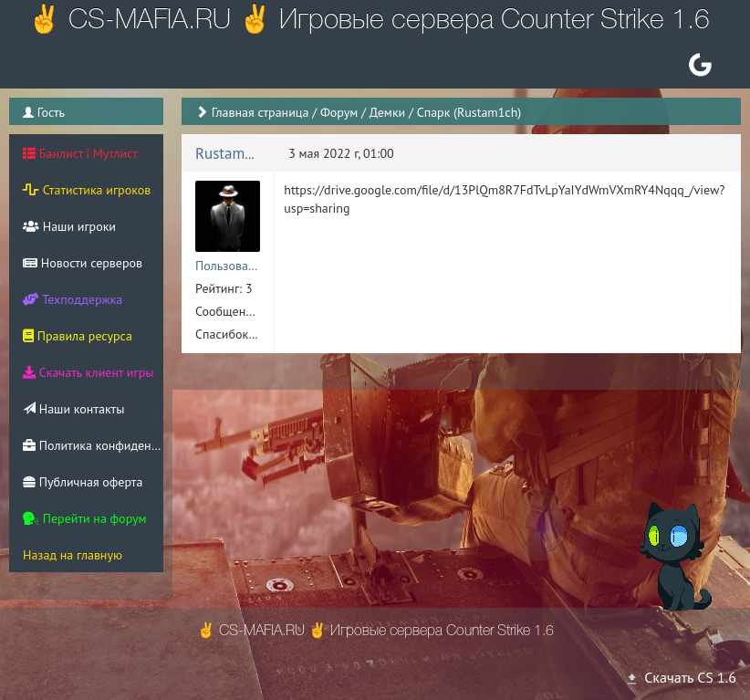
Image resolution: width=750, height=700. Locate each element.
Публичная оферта (83, 482)
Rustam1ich (234, 153)
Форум (339, 112)
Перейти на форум (85, 518)
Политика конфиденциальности (93, 445)
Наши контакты (73, 409)
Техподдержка (73, 299)
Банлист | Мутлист (80, 153)
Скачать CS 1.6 (681, 677)
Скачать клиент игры (88, 372)
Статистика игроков (87, 190)
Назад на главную (73, 555)
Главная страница (260, 112)
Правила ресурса (78, 336)
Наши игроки (69, 226)
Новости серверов (83, 263)
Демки (388, 112)
